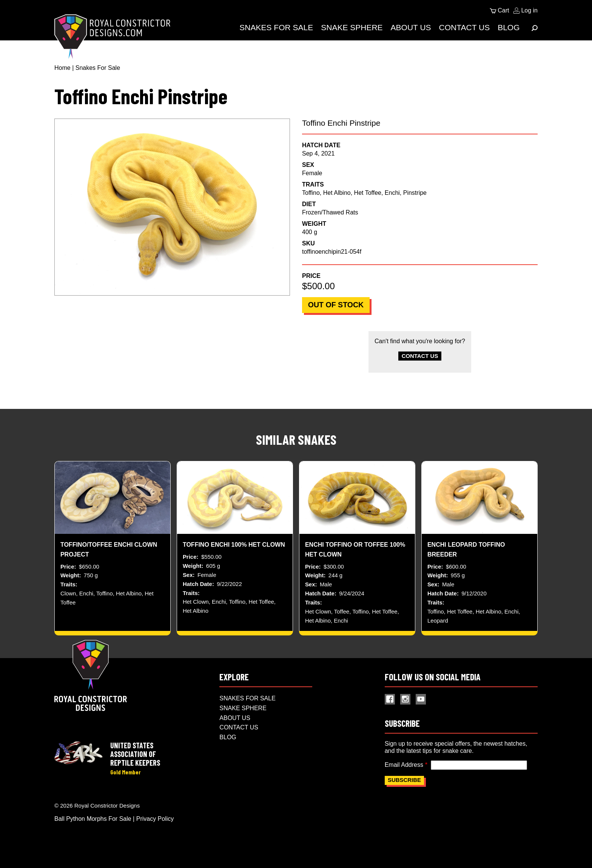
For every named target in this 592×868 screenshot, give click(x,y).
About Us (411, 27)
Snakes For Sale (276, 27)
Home (62, 68)
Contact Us (465, 27)
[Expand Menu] (535, 28)
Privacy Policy (155, 827)
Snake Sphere (352, 27)
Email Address (404, 772)
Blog (509, 27)
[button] (172, 207)
